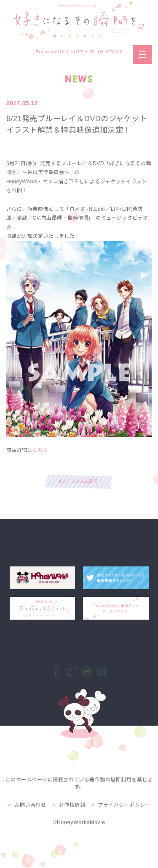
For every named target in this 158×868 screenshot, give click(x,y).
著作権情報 (72, 805)
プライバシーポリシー (124, 805)
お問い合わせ (30, 805)
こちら (40, 450)
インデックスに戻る (78, 481)
